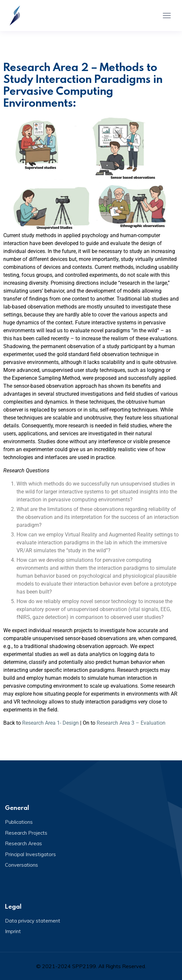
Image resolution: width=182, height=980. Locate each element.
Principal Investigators (30, 854)
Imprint (13, 931)
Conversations (22, 865)
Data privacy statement (33, 921)
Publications (19, 822)
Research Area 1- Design (50, 723)
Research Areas (23, 843)
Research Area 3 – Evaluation (131, 723)
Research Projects (26, 833)
